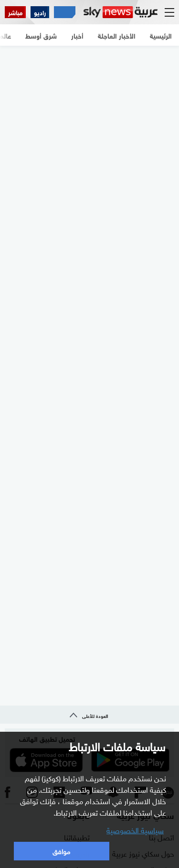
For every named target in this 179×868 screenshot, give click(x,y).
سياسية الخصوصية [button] (135, 829)
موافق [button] (61, 851)
